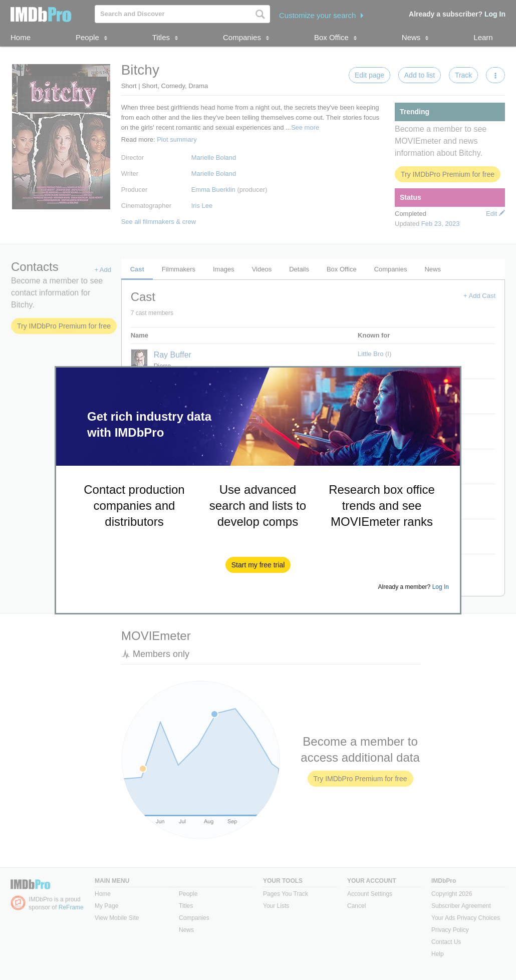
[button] (258, 565)
